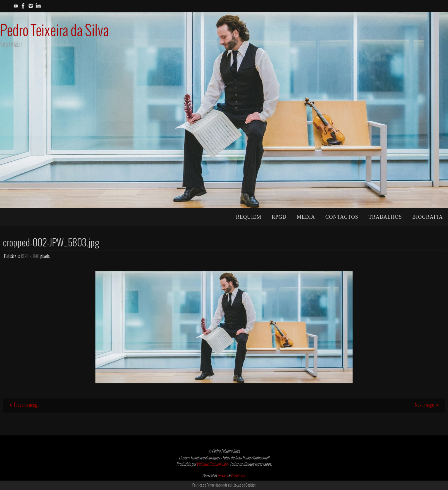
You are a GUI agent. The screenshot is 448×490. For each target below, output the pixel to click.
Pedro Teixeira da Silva (54, 31)
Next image (428, 405)
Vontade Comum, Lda (212, 464)
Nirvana (223, 476)
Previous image (23, 405)
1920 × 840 (30, 257)
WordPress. (238, 476)
